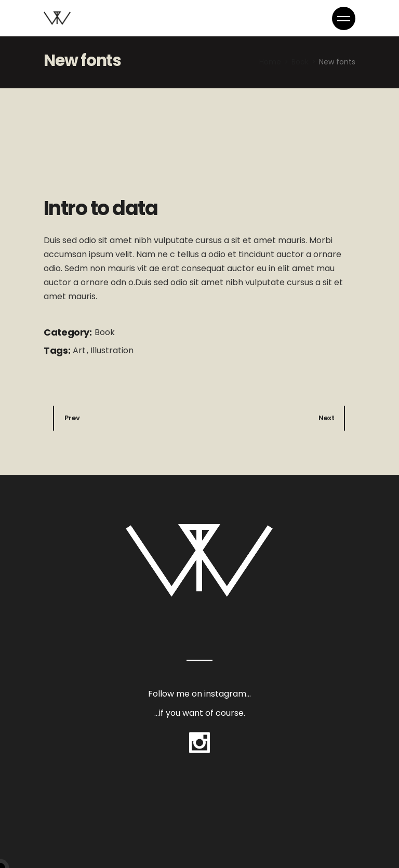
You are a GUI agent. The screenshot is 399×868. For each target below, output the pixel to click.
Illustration (112, 350)
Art (80, 350)
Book (105, 332)
